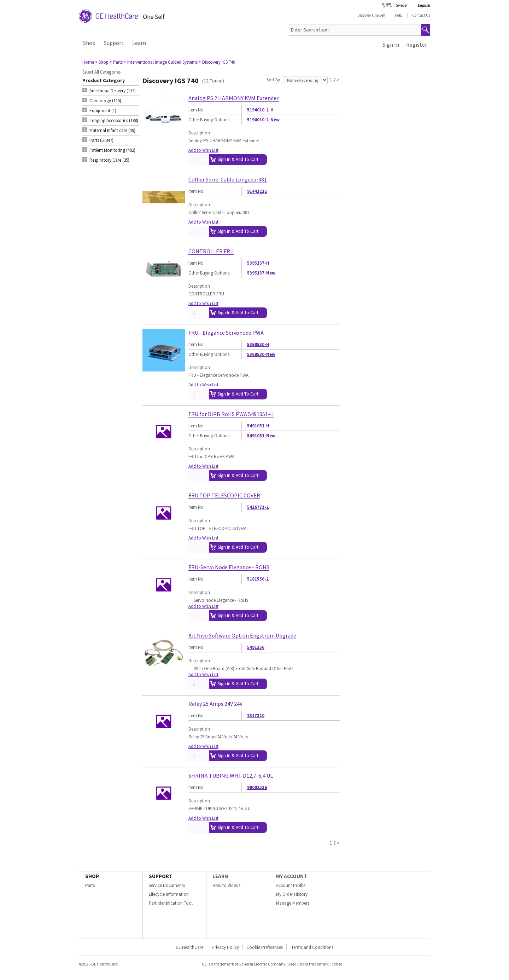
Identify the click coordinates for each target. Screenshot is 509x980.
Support (114, 43)
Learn (139, 43)
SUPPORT (161, 876)
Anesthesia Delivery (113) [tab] (113, 91)
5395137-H (258, 263)
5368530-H (258, 344)
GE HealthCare (189, 947)
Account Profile (291, 885)
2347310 (256, 716)
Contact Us (421, 15)
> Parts (116, 62)
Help (399, 15)
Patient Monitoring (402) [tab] (112, 150)
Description (199, 133)
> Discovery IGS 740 (217, 62)
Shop (89, 43)
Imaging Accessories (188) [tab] (114, 120)
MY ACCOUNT (292, 876)
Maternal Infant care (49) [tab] (112, 130)
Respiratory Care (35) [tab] (109, 160)
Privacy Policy (225, 947)
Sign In (391, 45)
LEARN (220, 876)
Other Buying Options (209, 120)
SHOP (92, 876)
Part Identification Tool (171, 903)
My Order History (292, 894)
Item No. (197, 110)
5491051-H (258, 426)
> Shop (102, 62)
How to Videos (226, 885)
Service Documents (167, 885)
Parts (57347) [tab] (101, 140)
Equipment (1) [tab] (103, 111)
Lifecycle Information (169, 894)
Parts (90, 885)
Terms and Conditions (312, 947)
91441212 (257, 191)
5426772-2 (258, 507)
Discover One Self (371, 15)
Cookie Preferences (265, 947)
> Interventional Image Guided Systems (161, 62)
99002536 (257, 787)
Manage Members (293, 903)
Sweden (402, 5)
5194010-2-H (260, 110)
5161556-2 (258, 579)
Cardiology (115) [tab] (105, 101)
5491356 (256, 647)
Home (88, 62)
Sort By (273, 80)
